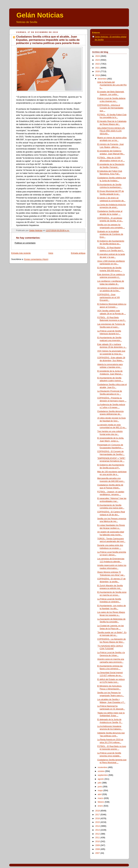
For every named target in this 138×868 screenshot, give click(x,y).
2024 (98, 56)
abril (100, 794)
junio (100, 787)
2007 (98, 853)
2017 (98, 815)
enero (101, 806)
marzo (101, 798)
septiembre (103, 775)
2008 (98, 849)
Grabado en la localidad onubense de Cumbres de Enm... (110, 234)
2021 (98, 68)
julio (100, 783)
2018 (98, 811)
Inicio (51, 253)
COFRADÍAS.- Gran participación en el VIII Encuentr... (108, 297)
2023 (98, 60)
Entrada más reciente (21, 253)
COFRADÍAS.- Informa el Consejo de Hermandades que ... (110, 108)
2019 (98, 75)
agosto (101, 779)
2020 (98, 71)
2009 (98, 845)
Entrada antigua (78, 253)
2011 (98, 838)
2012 (98, 834)
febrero (101, 802)
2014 (98, 826)
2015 (98, 822)
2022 (98, 64)
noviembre (103, 767)
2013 (98, 830)
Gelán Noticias (40, 15)
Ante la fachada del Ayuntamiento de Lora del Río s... (112, 85)
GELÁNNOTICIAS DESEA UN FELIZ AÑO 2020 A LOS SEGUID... (111, 131)
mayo (100, 791)
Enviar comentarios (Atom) (36, 259)
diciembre (102, 79)
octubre (101, 771)
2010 (98, 841)
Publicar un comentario (25, 243)
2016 (98, 819)
